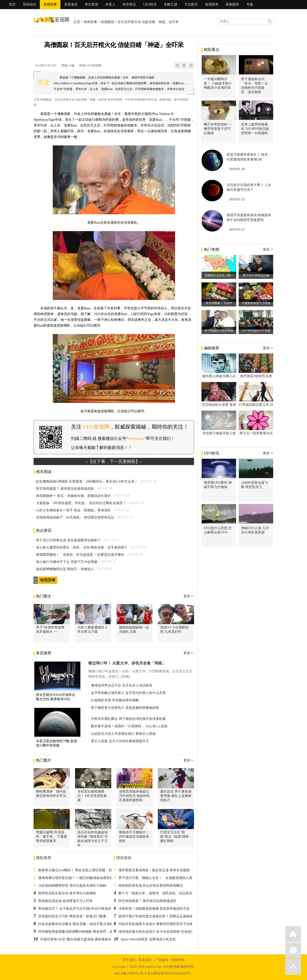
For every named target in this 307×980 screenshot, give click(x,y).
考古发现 (91, 4)
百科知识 (30, 4)
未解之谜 (171, 4)
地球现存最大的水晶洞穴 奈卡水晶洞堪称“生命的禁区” (159, 932)
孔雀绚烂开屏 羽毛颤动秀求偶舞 (115, 700)
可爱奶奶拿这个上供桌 (256, 303)
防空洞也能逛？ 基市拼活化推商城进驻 (65, 489)
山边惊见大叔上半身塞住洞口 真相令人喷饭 (123, 734)
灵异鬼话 (71, 4)
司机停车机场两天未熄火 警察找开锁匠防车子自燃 (156, 924)
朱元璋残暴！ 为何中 (219, 303)
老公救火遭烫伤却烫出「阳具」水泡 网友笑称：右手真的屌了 (82, 547)
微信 (293, 950)
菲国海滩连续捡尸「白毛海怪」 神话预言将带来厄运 (75, 517)
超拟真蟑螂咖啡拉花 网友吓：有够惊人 (65, 569)
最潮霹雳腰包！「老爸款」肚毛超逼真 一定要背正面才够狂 (80, 555)
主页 (77, 22)
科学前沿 (129, 4)
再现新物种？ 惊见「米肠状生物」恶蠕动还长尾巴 (73, 496)
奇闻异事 (50, 4)
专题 (250, 4)
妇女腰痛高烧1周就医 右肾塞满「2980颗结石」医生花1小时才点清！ (87, 481)
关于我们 (129, 960)
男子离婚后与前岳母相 (219, 331)
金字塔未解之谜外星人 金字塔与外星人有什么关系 (128, 693)
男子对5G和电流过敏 (256, 275)
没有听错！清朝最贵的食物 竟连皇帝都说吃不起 (154, 909)
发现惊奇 (212, 4)
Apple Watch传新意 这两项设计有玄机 (148, 939)
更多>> (189, 596)
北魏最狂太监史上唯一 (219, 275)
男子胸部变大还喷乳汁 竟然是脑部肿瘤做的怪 (125, 708)
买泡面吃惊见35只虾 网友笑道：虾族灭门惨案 (72, 916)
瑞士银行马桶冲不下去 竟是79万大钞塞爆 (67, 562)
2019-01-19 (237, 169)
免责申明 (178, 960)
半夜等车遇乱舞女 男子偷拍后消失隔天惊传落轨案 (128, 719)
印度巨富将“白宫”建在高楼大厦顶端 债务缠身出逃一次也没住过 (88, 939)
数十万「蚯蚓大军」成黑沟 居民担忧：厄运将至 (155, 893)
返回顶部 (293, 967)
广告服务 (162, 960)
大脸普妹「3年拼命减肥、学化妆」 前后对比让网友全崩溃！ (81, 503)
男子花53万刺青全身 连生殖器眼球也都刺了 (68, 540)
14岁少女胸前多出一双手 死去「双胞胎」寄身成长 (73, 510)
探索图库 (232, 4)
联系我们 (145, 960)
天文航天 (191, 4)
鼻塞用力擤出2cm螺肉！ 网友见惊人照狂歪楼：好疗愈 (78, 870)
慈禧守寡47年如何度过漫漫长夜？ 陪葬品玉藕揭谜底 (158, 916)
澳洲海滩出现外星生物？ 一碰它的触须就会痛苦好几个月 (81, 878)
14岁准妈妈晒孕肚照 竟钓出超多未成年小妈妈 (72, 886)
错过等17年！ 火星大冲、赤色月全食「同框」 (127, 663)
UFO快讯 (150, 4)
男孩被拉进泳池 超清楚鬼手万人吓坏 (65, 901)
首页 (12, 4)
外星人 (110, 4)
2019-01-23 (237, 199)
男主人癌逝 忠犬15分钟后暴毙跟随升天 (120, 741)
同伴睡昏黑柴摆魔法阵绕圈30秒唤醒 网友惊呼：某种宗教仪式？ (86, 932)
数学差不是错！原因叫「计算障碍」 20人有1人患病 (129, 726)
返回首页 (293, 934)
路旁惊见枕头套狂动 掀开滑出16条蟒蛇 (67, 893)
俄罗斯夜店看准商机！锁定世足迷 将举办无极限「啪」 (159, 870)
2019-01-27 (237, 230)
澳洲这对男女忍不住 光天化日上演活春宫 (122, 685)
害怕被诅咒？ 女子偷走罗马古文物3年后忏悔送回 (75, 909)
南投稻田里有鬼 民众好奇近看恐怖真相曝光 (151, 886)
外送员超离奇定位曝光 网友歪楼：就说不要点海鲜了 (77, 924)
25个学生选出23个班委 (256, 331)
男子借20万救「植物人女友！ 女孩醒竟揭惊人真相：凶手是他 (165, 878)
